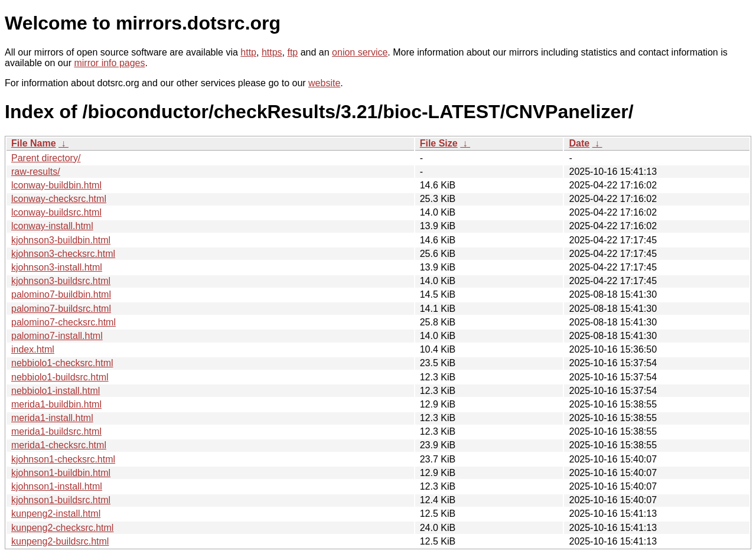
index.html (33, 349)
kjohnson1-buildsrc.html (61, 500)
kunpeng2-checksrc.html (62, 528)
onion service (360, 52)
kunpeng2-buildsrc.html (60, 541)
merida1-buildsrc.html (56, 431)
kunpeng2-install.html (56, 514)
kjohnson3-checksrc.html (63, 254)
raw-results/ (36, 172)
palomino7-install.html (57, 336)
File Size (439, 143)
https (272, 52)
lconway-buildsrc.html (56, 212)
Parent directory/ (46, 158)
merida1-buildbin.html (56, 404)
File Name (34, 143)
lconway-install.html (52, 226)
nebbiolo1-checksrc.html (62, 363)
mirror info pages (109, 63)
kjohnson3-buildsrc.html (61, 281)
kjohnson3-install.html (57, 267)
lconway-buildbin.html (56, 185)
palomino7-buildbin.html (61, 294)
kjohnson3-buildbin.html (61, 240)
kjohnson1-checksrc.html (63, 459)
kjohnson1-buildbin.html (61, 473)
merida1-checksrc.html (59, 445)
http (248, 52)
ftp (292, 52)
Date (579, 143)
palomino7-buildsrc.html (61, 309)
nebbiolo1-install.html (56, 391)
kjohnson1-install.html (57, 486)
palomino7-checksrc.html (63, 322)
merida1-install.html (52, 418)
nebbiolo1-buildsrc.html (60, 377)
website (324, 83)
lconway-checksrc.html (59, 199)
